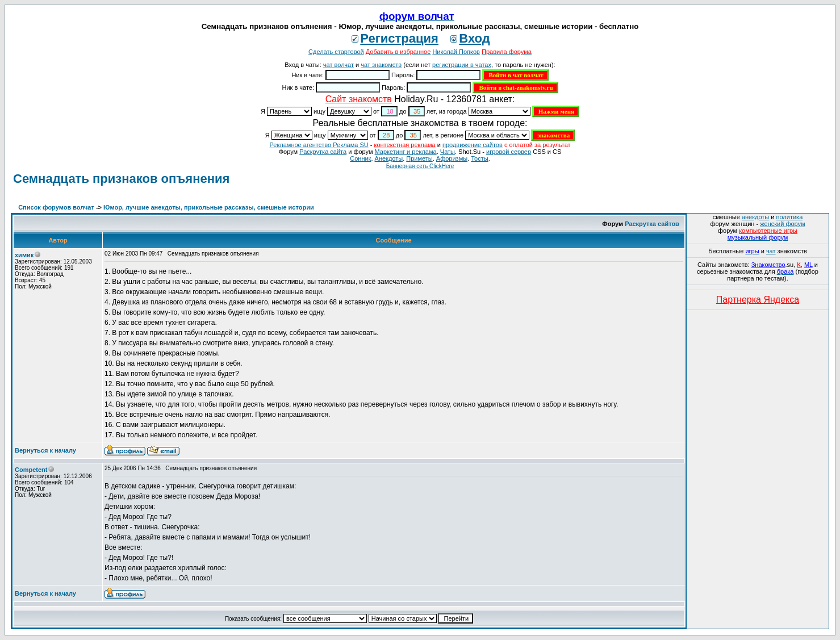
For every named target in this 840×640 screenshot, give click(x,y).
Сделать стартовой (336, 52)
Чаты (448, 152)
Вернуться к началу (45, 450)
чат (771, 251)
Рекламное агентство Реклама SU (319, 145)
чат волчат (338, 65)
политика (790, 217)
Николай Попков (456, 52)
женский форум (782, 224)
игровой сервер (509, 152)
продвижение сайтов (473, 145)
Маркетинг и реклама (406, 152)
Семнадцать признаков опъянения (121, 179)
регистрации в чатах (462, 65)
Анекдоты (389, 158)
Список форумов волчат (56, 207)
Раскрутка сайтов (652, 224)
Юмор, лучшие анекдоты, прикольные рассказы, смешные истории (209, 207)
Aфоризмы (452, 158)
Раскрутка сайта (323, 152)
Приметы (419, 158)
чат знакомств (381, 65)
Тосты (479, 158)
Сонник (360, 158)
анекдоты (755, 217)
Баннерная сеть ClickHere (420, 166)
